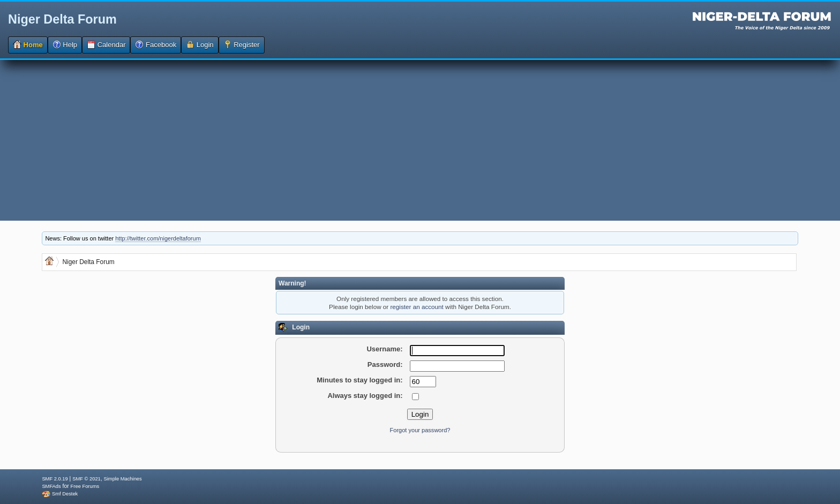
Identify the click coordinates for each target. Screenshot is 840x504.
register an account (417, 307)
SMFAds (51, 486)
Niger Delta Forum (62, 19)
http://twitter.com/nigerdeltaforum (158, 238)
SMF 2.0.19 (55, 479)
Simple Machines (123, 479)
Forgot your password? (420, 430)
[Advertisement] (420, 140)
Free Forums (85, 486)
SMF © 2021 (87, 479)
